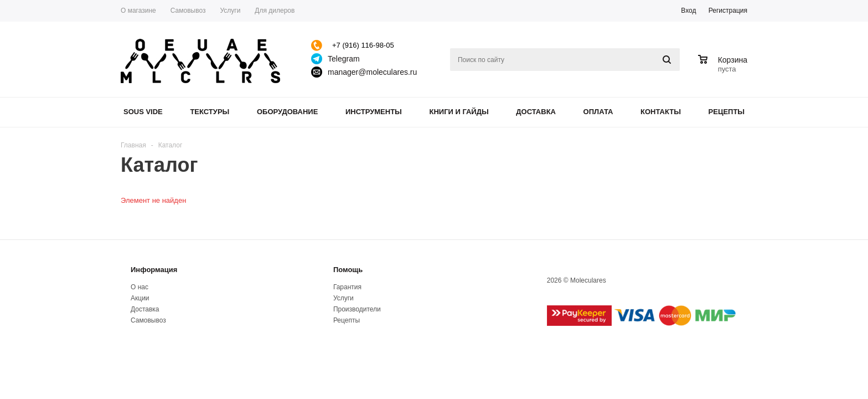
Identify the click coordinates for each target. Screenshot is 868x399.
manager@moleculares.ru (372, 72)
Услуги (343, 298)
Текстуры (210, 112)
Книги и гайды (459, 112)
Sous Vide (143, 112)
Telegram (344, 59)
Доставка (536, 112)
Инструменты (374, 112)
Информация (154, 270)
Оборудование (287, 112)
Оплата (598, 112)
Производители (357, 309)
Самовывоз (148, 320)
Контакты (661, 112)
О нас (139, 287)
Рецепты (727, 112)
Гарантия (347, 287)
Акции (140, 298)
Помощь (348, 270)
